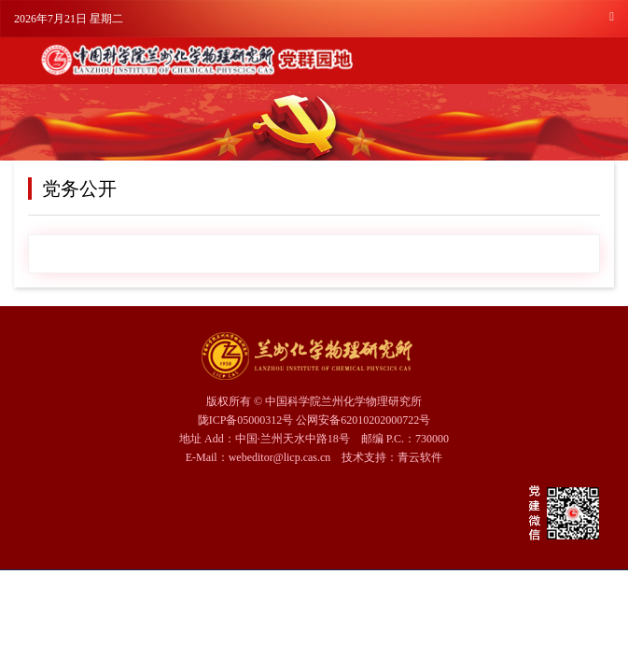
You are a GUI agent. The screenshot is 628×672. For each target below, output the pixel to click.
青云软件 (420, 457)
